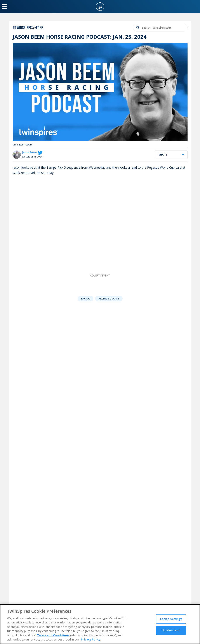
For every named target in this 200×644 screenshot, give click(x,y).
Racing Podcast (109, 299)
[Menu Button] (4, 7)
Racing (85, 299)
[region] (100, 624)
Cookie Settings (171, 619)
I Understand (171, 630)
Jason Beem (30, 152)
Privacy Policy (91, 639)
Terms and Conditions (53, 635)
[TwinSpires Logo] (100, 7)
